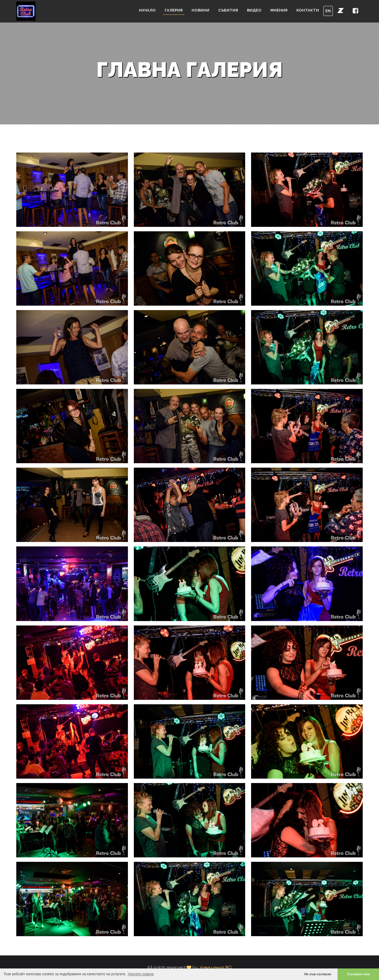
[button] (341, 10)
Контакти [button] (308, 10)
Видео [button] (254, 10)
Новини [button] (200, 10)
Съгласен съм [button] (358, 974)
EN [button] (328, 11)
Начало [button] (147, 10)
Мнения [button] (279, 10)
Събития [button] (228, 10)
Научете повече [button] (141, 974)
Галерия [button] (174, 10)
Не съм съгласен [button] (318, 974)
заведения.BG (216, 967)
